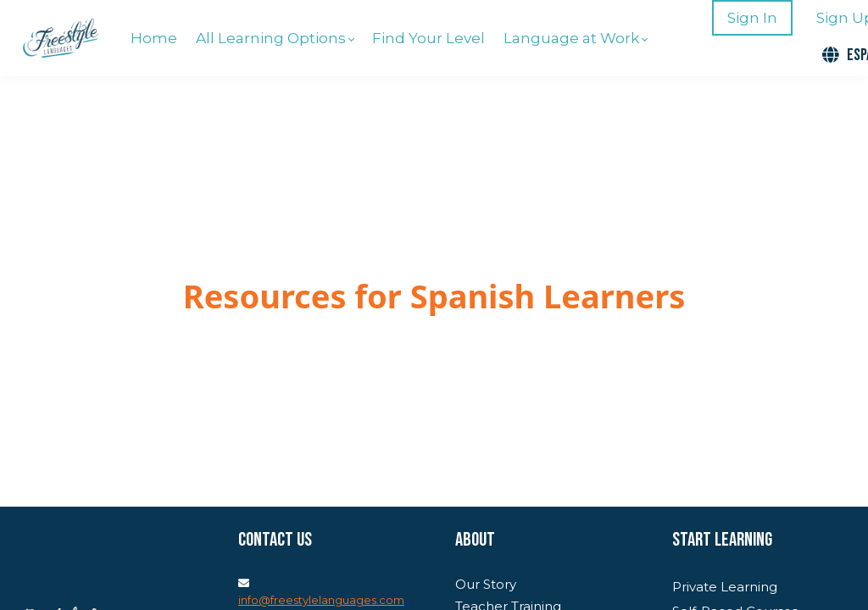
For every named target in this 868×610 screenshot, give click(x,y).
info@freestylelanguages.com (321, 600)
